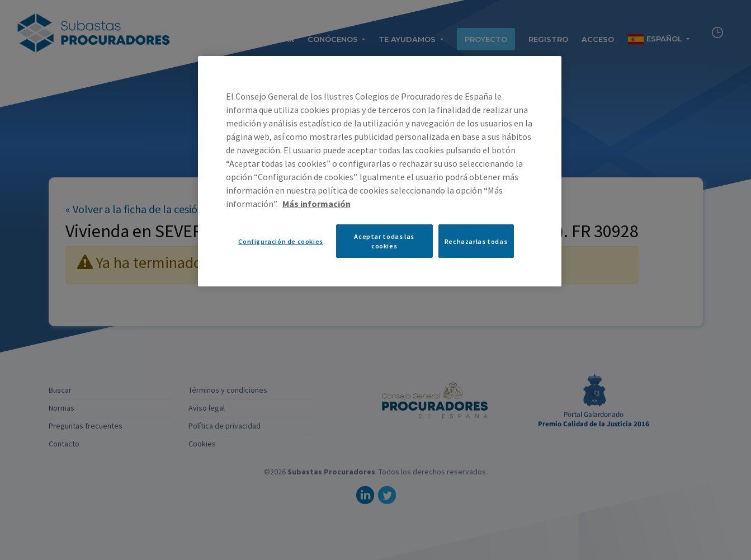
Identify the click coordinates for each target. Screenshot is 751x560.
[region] (380, 171)
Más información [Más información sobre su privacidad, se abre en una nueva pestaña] (317, 204)
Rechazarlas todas (476, 241)
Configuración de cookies (281, 241)
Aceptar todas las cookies (384, 241)
